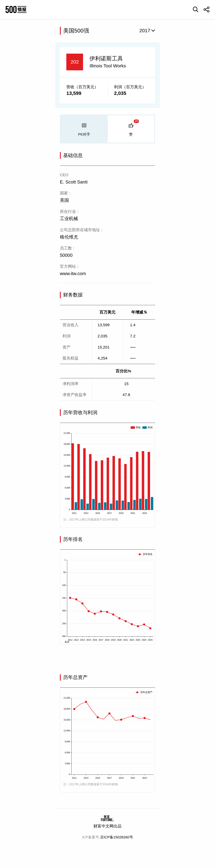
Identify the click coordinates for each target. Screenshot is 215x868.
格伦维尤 (69, 237)
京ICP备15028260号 (117, 837)
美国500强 (76, 31)
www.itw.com (73, 273)
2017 (145, 31)
